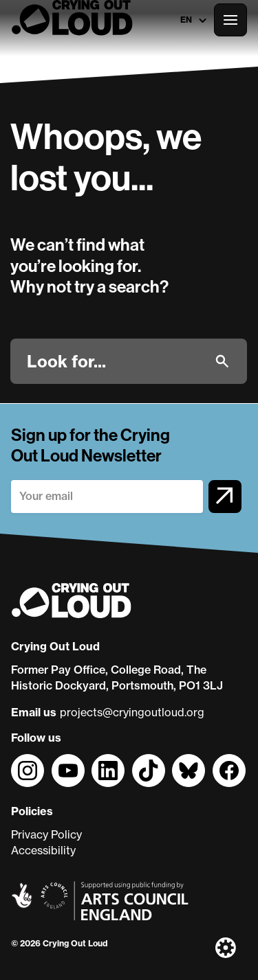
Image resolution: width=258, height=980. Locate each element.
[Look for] (115, 361)
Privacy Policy (46, 834)
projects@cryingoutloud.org (132, 712)
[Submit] (222, 361)
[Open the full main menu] (230, 20)
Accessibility (43, 850)
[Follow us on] (28, 771)
